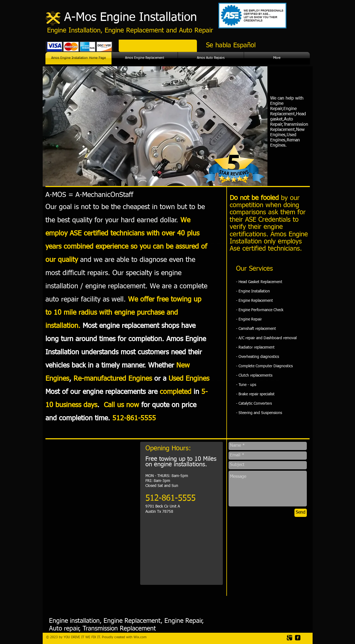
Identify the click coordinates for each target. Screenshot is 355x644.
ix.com (142, 637)
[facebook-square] (298, 638)
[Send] (301, 513)
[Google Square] (289, 638)
